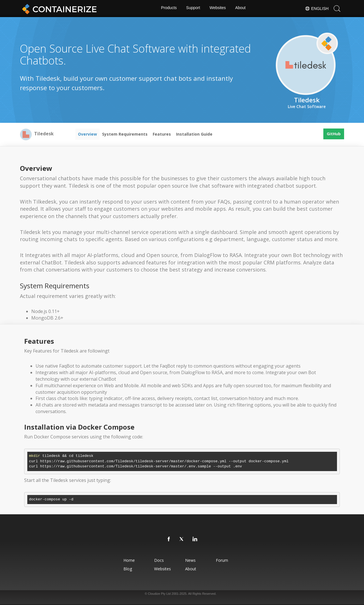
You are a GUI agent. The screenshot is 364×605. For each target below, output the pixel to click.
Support (193, 9)
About (241, 9)
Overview (87, 134)
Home (122, 560)
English (317, 9)
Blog (121, 569)
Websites (218, 9)
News (192, 560)
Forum (227, 560)
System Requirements (125, 134)
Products (168, 9)
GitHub (334, 134)
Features (162, 134)
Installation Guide (194, 134)
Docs (156, 560)
